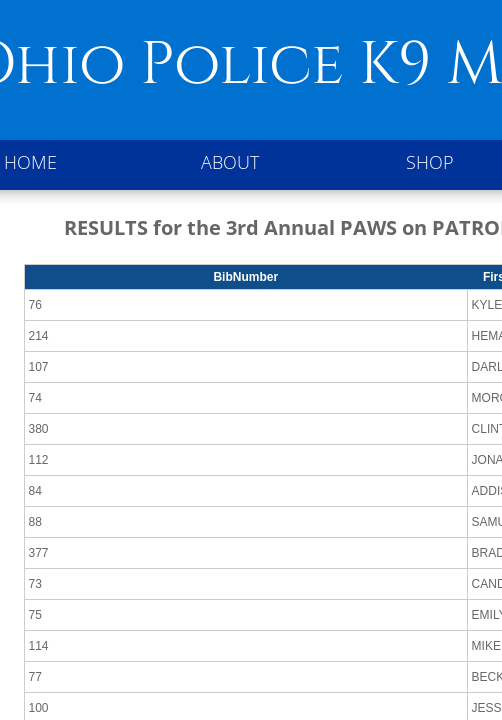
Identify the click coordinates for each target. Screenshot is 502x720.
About (230, 162)
